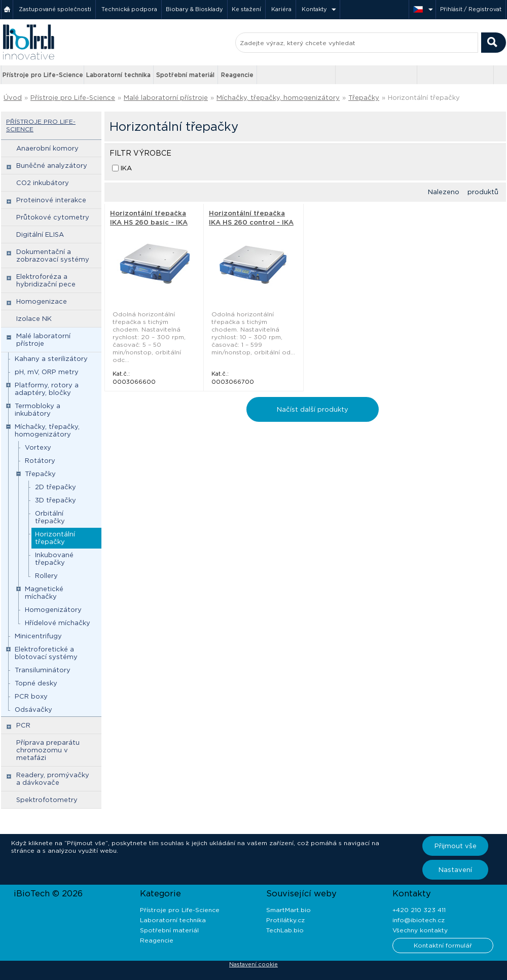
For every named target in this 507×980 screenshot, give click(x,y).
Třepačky (364, 98)
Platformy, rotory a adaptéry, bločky (47, 389)
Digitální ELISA (40, 234)
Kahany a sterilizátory (51, 359)
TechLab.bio (285, 930)
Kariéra (281, 9)
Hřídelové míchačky (58, 623)
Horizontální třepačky (424, 98)
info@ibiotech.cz (419, 920)
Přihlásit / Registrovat (471, 9)
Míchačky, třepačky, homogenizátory (278, 98)
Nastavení (455, 870)
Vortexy (38, 447)
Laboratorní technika (118, 75)
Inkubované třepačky (54, 559)
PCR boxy (31, 696)
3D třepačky (56, 500)
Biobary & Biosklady (194, 9)
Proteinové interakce (51, 200)
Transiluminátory (43, 670)
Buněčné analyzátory (52, 166)
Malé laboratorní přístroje (166, 98)
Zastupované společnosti (55, 9)
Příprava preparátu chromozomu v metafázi (48, 750)
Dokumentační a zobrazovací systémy (53, 256)
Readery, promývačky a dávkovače (53, 779)
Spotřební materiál (185, 75)
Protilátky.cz (285, 920)
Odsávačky (33, 710)
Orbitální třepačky (50, 517)
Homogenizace (42, 301)
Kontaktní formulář (443, 945)
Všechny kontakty (420, 930)
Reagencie (237, 75)
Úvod (13, 98)
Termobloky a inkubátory (38, 410)
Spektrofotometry (47, 800)
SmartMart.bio (288, 910)
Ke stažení (246, 9)
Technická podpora (129, 9)
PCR (23, 725)
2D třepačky (56, 487)
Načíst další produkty (313, 409)
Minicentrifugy (38, 636)
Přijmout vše (456, 846)
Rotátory (40, 461)
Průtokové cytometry (53, 217)
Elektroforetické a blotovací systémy (46, 653)
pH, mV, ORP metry (47, 372)
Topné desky (36, 683)
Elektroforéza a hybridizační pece (46, 280)
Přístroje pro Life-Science (43, 75)
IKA (126, 168)
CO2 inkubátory (43, 183)
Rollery (46, 576)
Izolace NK (34, 319)
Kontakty (314, 9)
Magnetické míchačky (44, 593)
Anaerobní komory (47, 148)
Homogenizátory (53, 610)
